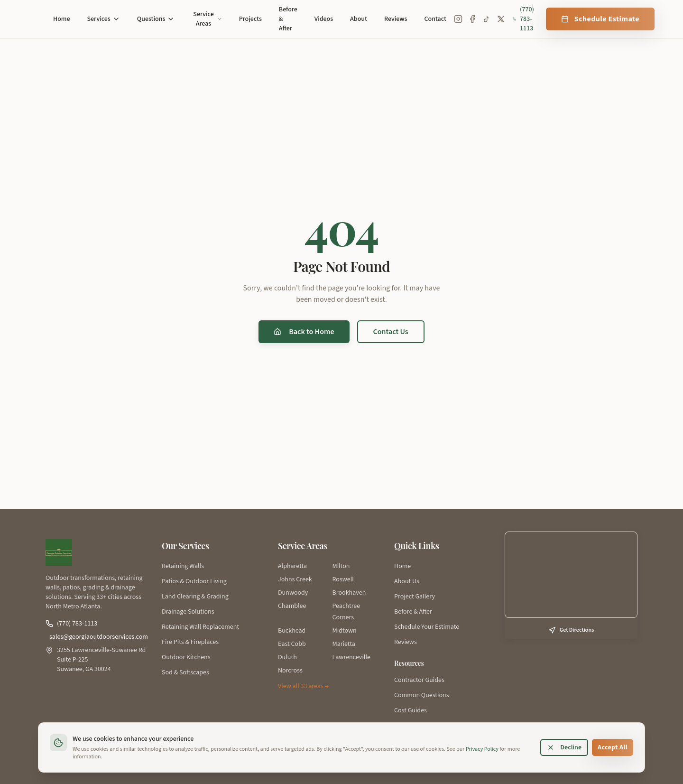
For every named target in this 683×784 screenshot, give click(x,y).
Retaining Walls (183, 566)
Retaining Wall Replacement (200, 627)
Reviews (396, 19)
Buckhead (292, 631)
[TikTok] (487, 19)
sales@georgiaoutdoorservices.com (98, 637)
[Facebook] (472, 19)
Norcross (290, 671)
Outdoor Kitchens (186, 657)
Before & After (288, 19)
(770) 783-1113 (523, 19)
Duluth (287, 657)
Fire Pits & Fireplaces (190, 642)
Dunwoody (293, 593)
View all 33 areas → (303, 686)
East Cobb (292, 644)
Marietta (344, 644)
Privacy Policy (482, 749)
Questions (156, 19)
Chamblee (292, 606)
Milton (341, 566)
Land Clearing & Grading (195, 597)
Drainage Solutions (188, 612)
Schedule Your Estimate (427, 627)
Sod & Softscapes (185, 672)
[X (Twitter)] (501, 19)
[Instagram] (458, 19)
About (359, 19)
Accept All (613, 747)
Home (62, 19)
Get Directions (571, 630)
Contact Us (391, 332)
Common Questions (422, 695)
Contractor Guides (419, 680)
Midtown (345, 631)
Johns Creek (295, 579)
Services (104, 19)
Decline (564, 747)
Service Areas (207, 19)
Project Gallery (415, 597)
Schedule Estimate (600, 19)
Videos (324, 19)
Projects (250, 19)
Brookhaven (349, 593)
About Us (407, 581)
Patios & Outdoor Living (194, 581)
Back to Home (304, 332)
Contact (435, 19)
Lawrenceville (351, 657)
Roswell (343, 579)
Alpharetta (292, 566)
